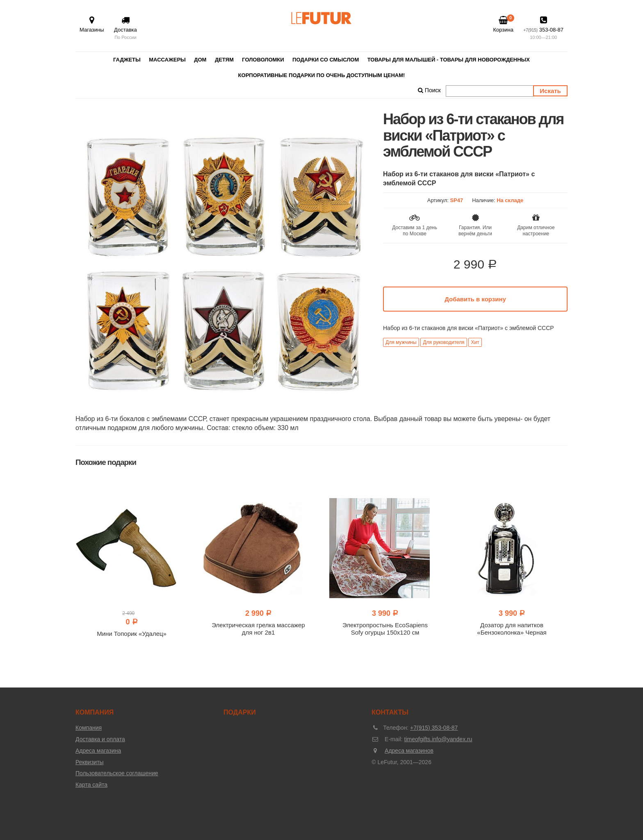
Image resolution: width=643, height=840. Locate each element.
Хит (475, 342)
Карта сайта (91, 785)
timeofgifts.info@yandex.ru (438, 739)
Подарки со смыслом (326, 60)
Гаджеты (127, 60)
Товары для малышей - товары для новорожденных (449, 60)
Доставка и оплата (100, 739)
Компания (89, 728)
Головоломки (263, 60)
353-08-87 (543, 28)
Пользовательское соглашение (117, 773)
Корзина (503, 24)
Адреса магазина (98, 751)
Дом (200, 60)
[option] (223, 259)
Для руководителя (443, 342)
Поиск (429, 90)
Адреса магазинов (409, 751)
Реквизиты (90, 762)
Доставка (125, 28)
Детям (224, 60)
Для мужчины (401, 342)
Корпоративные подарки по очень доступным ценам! (322, 75)
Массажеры (167, 60)
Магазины (92, 24)
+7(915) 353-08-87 (434, 728)
